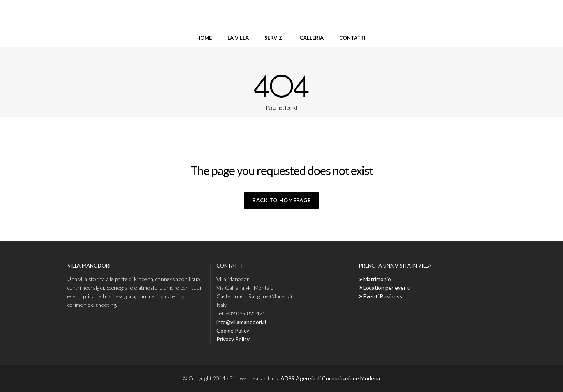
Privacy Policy (233, 339)
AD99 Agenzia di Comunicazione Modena (330, 378)
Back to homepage (281, 200)
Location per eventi (387, 288)
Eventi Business (383, 296)
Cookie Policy (233, 330)
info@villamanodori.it (242, 322)
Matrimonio (377, 279)
